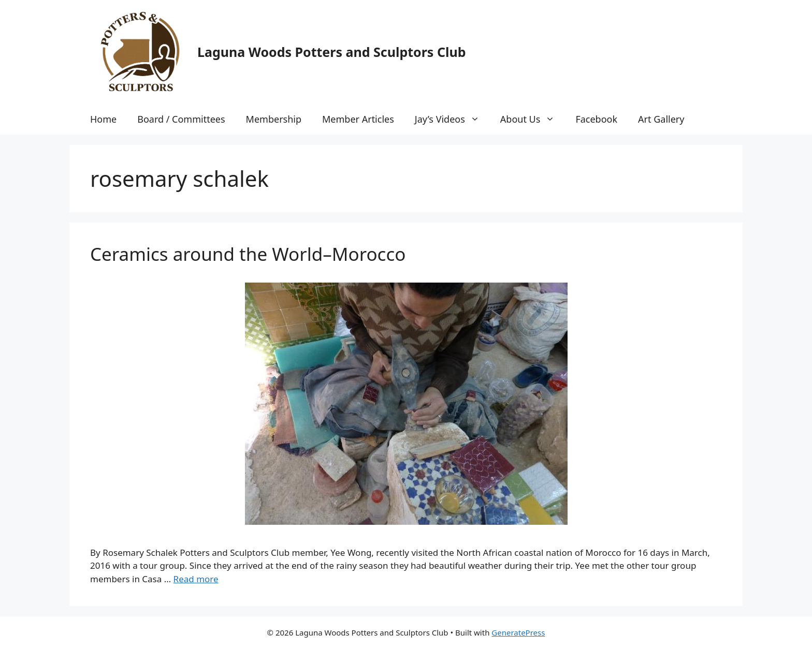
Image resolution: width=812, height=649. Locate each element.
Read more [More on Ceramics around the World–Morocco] (196, 579)
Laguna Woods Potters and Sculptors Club (331, 52)
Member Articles (358, 119)
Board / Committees (181, 119)
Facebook (596, 119)
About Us (533, 119)
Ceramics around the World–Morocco (248, 254)
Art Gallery (661, 119)
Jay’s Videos (452, 119)
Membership (274, 119)
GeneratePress (518, 632)
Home (103, 119)
